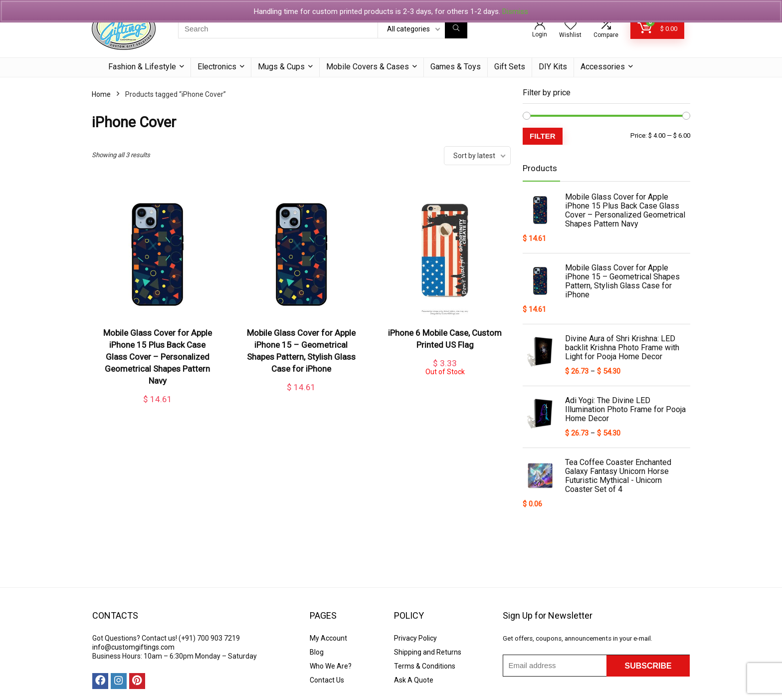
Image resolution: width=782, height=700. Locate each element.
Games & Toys (456, 67)
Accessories (603, 67)
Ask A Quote (414, 680)
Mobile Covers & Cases (368, 67)
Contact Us (327, 680)
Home (101, 94)
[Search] (456, 29)
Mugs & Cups (281, 67)
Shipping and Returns (428, 652)
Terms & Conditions (425, 666)
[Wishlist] (571, 25)
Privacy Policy (415, 638)
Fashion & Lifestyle (142, 67)
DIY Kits (553, 67)
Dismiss (515, 11)
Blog (317, 652)
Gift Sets (510, 67)
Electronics (217, 67)
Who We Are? (331, 666)
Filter (543, 136)
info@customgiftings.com (133, 647)
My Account (328, 638)
